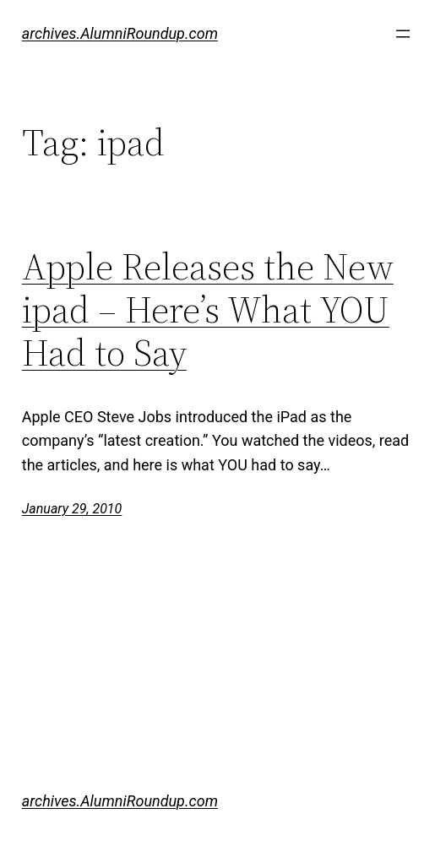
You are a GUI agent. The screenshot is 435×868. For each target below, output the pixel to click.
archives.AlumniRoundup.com (120, 33)
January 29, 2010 (72, 509)
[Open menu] (403, 34)
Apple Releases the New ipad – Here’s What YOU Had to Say (208, 310)
